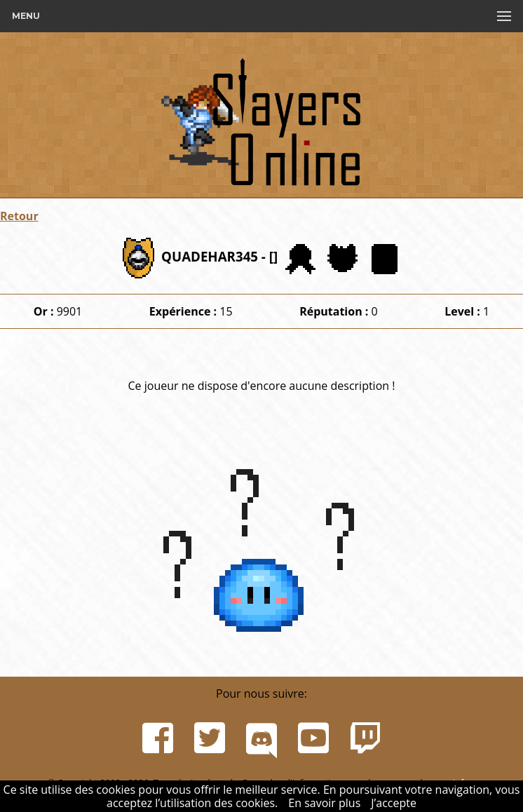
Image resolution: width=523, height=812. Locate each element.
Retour (19, 216)
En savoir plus (324, 803)
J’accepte (394, 803)
